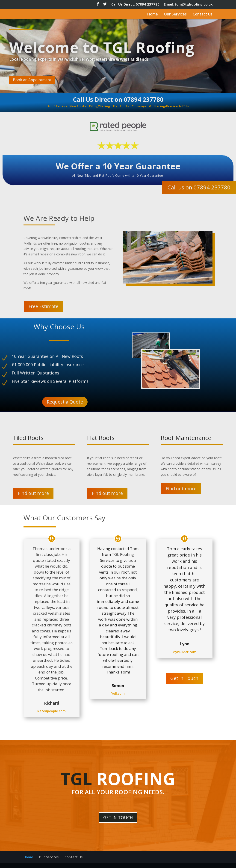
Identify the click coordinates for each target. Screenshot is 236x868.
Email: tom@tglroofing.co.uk (188, 4)
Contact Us (203, 15)
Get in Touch (184, 678)
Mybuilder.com (184, 652)
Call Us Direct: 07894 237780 (135, 4)
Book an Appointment (32, 80)
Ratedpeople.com (52, 711)
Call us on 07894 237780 (199, 187)
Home (153, 15)
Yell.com (118, 693)
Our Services (175, 15)
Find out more (33, 493)
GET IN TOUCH (118, 817)
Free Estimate (43, 306)
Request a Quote (65, 402)
